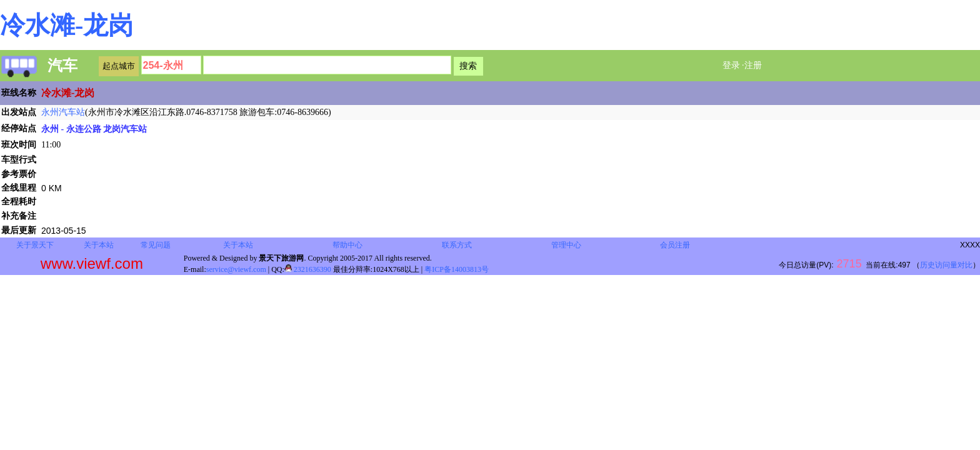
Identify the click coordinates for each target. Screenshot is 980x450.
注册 (753, 65)
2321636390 (308, 269)
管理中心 (566, 245)
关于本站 (99, 245)
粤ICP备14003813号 (457, 269)
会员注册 (675, 245)
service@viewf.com (236, 269)
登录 (731, 65)
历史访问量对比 (946, 265)
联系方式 (457, 245)
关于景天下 (35, 245)
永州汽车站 (63, 112)
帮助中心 (347, 245)
